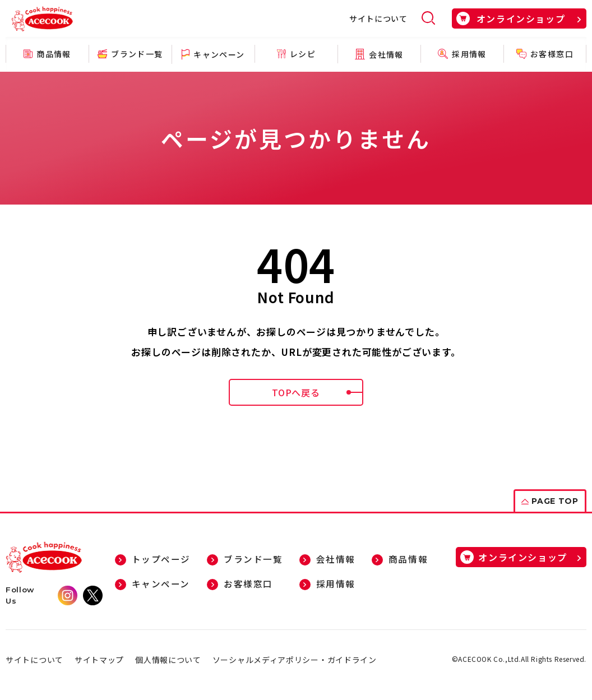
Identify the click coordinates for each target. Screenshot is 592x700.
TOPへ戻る (318, 392)
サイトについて (378, 18)
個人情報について (168, 660)
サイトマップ (99, 660)
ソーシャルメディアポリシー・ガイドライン (295, 660)
